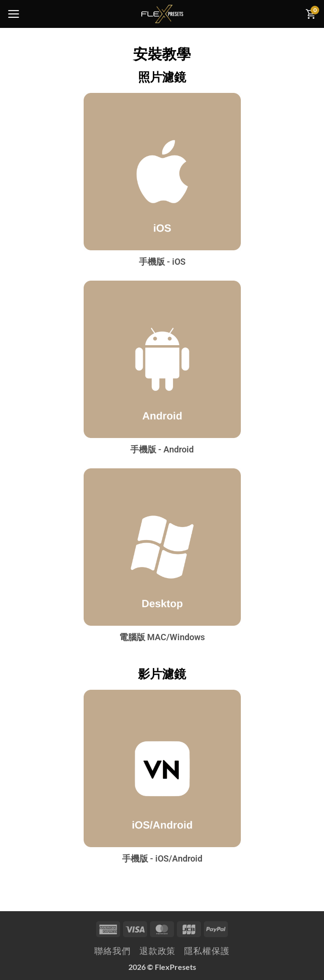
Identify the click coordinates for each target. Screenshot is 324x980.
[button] (14, 14)
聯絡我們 (112, 951)
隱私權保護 (207, 951)
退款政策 (158, 951)
